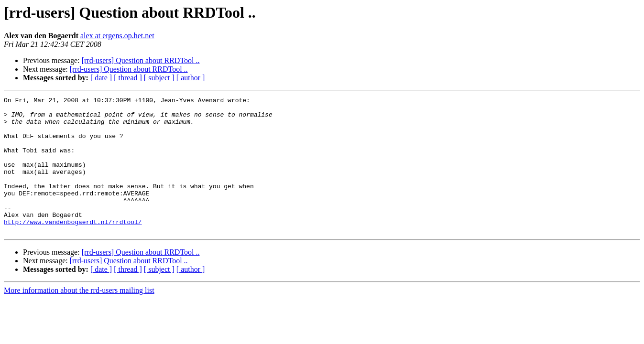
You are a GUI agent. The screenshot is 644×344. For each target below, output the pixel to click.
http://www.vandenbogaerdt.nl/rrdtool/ (73, 247)
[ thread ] (128, 78)
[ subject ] (159, 78)
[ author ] (191, 78)
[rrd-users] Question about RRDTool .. (141, 60)
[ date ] (101, 78)
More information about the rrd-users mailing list (79, 317)
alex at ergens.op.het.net (117, 36)
